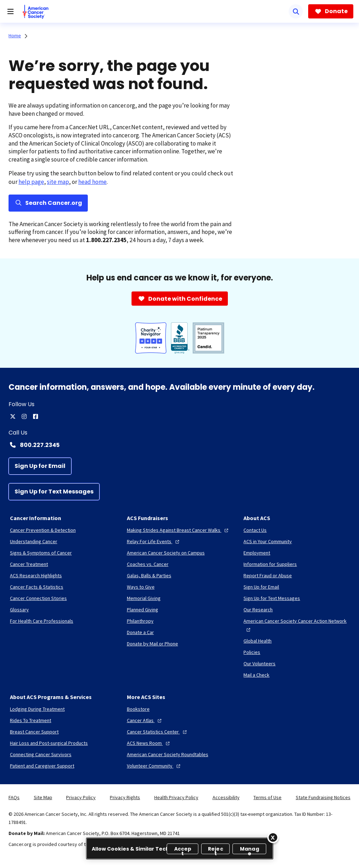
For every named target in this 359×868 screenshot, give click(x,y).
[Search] (296, 11)
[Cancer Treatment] (29, 564)
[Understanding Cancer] (34, 541)
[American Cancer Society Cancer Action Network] (296, 625)
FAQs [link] (14, 797)
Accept (183, 850)
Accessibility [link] (226, 797)
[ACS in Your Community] (268, 541)
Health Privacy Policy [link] (176, 797)
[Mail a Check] (256, 675)
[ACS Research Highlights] (36, 575)
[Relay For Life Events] (154, 541)
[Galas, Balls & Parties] (149, 575)
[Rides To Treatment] (31, 720)
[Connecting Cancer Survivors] (41, 754)
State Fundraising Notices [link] (323, 797)
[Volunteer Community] (154, 766)
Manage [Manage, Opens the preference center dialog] (250, 850)
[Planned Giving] (143, 610)
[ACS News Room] (149, 743)
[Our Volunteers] (259, 664)
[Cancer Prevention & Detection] (43, 530)
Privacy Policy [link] (81, 797)
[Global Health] (258, 641)
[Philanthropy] (140, 621)
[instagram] (24, 416)
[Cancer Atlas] (145, 720)
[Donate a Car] (140, 632)
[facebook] (36, 416)
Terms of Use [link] (267, 797)
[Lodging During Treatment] (37, 709)
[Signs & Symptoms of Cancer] (41, 553)
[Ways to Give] (141, 587)
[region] (180, 848)
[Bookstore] (138, 709)
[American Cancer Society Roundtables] (168, 754)
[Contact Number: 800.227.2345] (179, 445)
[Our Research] (258, 610)
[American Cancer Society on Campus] (166, 553)
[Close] (273, 837)
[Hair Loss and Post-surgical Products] (49, 743)
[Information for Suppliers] (270, 564)
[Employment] (257, 553)
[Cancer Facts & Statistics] (37, 587)
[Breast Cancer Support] (34, 732)
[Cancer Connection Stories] (38, 598)
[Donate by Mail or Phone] (152, 644)
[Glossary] (19, 610)
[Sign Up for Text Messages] (54, 492)
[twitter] (13, 416)
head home (92, 182)
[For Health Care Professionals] (42, 621)
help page (31, 182)
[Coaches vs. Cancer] (148, 564)
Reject (216, 850)
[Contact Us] (255, 530)
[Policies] (252, 652)
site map (58, 182)
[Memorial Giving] (144, 598)
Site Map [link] (43, 797)
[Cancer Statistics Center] (158, 732)
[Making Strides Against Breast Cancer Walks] (178, 530)
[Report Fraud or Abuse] (268, 575)
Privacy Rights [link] (125, 797)
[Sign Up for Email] (40, 466)
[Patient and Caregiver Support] (42, 766)
